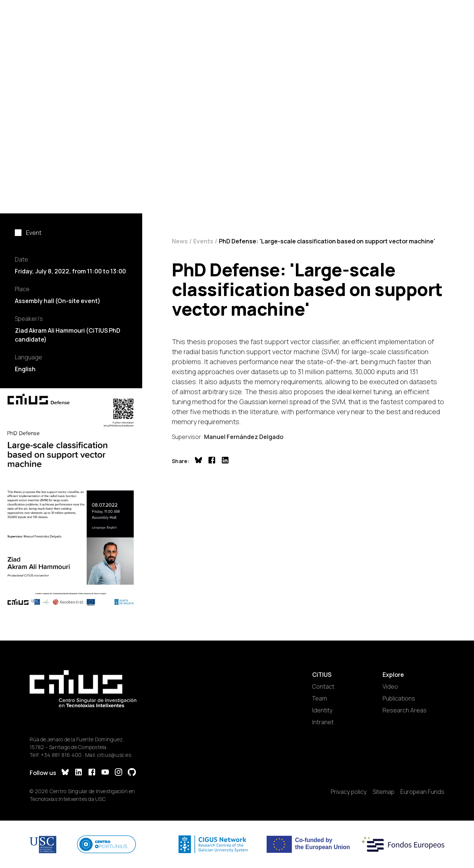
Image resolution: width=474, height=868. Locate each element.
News (180, 241)
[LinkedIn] (79, 773)
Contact (323, 686)
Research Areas (405, 710)
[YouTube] (105, 773)
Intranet (323, 722)
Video (390, 686)
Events (203, 241)
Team (320, 698)
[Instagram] (118, 773)
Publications (399, 698)
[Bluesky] (65, 773)
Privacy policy (349, 792)
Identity (322, 710)
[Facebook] (92, 773)
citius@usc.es (114, 755)
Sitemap (383, 792)
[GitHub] (132, 773)
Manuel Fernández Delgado (244, 437)
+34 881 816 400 (61, 755)
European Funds (422, 792)
